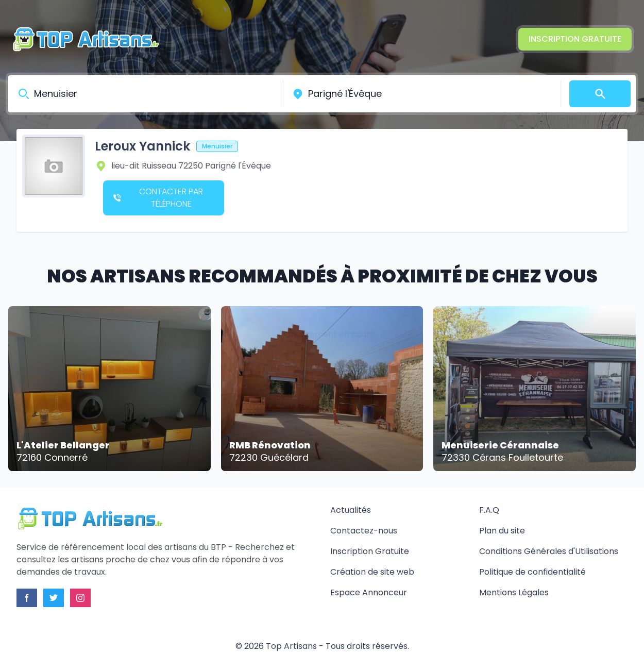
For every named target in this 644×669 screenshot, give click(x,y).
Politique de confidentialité (532, 572)
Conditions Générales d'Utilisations (549, 551)
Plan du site (502, 531)
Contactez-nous (364, 531)
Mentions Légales (514, 592)
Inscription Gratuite (575, 39)
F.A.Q (489, 510)
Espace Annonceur (369, 592)
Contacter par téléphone (158, 198)
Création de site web (372, 572)
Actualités (351, 510)
